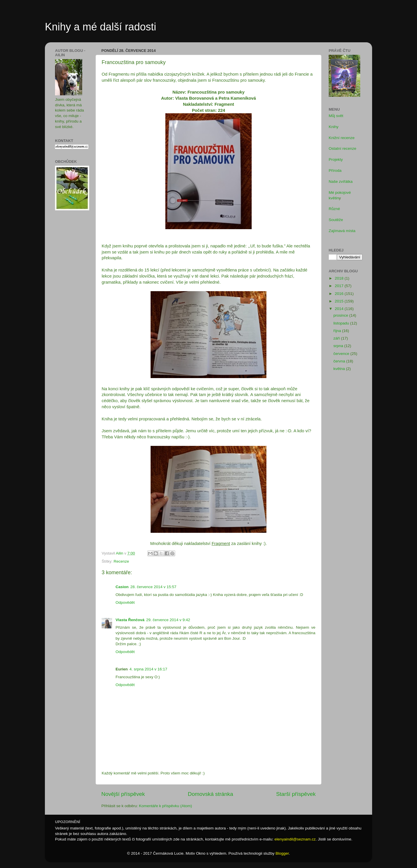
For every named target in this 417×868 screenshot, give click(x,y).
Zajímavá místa (342, 231)
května (340, 369)
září (337, 338)
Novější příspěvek (123, 794)
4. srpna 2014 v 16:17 (148, 669)
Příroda (335, 170)
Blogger (282, 853)
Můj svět (336, 116)
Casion (122, 587)
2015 (340, 301)
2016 (340, 294)
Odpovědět (125, 602)
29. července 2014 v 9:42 (168, 620)
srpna (339, 346)
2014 (340, 309)
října (338, 331)
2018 (340, 278)
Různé (334, 209)
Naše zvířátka (341, 182)
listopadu (342, 323)
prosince (341, 315)
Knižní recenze (342, 138)
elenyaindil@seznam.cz (295, 839)
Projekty (336, 159)
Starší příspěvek (296, 794)
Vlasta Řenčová (130, 620)
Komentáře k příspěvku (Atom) (165, 806)
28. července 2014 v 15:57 (153, 587)
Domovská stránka (211, 794)
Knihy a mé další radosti (100, 27)
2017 (340, 286)
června (340, 361)
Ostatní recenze (342, 148)
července (342, 354)
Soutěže (336, 220)
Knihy (334, 127)
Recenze (121, 561)
